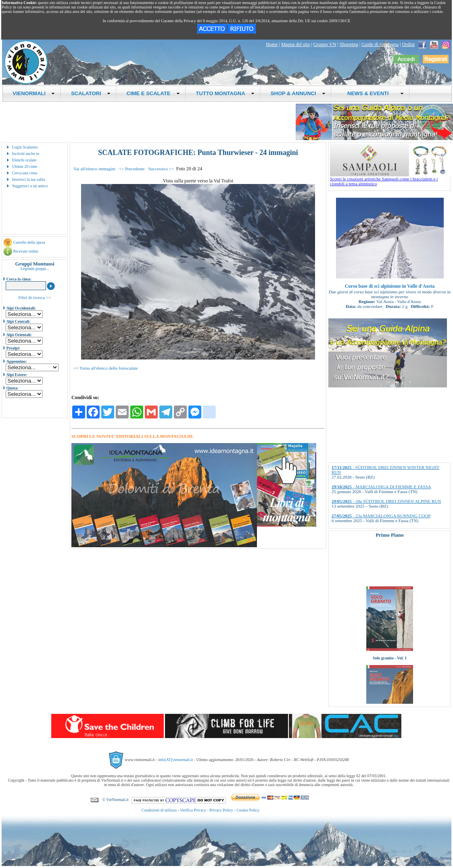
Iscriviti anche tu (26, 154)
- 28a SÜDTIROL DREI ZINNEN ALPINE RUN (386, 501)
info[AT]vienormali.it (175, 760)
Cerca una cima (25, 173)
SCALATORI (91, 93)
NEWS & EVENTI (373, 93)
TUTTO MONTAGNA (225, 93)
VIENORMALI (34, 93)
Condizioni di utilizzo (159, 810)
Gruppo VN (325, 44)
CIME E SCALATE (153, 93)
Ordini (408, 44)
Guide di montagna (380, 44)
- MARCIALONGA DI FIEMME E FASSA (381, 487)
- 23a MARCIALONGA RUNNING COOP (381, 516)
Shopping (349, 44)
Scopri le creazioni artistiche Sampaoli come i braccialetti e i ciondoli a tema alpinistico (390, 179)
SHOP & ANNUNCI (298, 93)
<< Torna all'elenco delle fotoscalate (105, 368)
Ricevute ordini (26, 251)
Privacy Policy (221, 810)
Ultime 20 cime (25, 166)
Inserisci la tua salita (29, 179)
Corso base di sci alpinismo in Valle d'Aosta (390, 286)
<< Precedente (132, 169)
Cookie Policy (248, 810)
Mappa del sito (295, 44)
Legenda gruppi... (35, 269)
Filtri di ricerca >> (34, 297)
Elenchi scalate (24, 160)
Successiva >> (161, 169)
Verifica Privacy (193, 810)
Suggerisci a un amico (30, 186)
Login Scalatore (25, 147)
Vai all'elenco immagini (94, 169)
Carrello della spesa (29, 242)
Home (272, 44)
